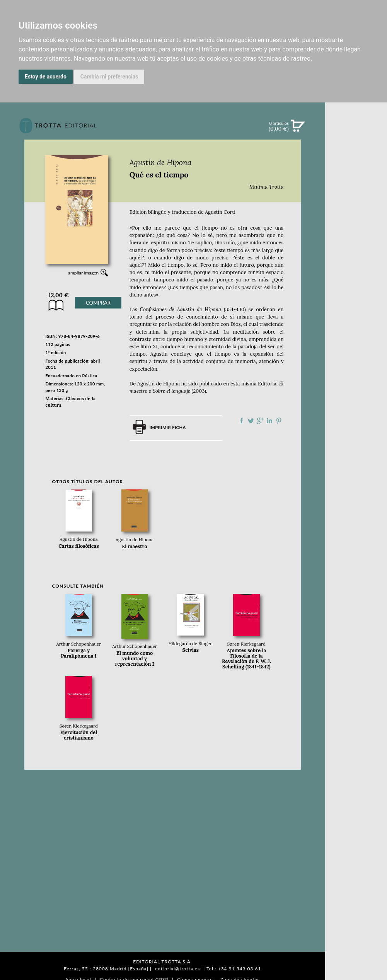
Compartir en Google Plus (260, 421)
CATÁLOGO (356, 177)
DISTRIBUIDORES (356, 399)
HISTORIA (356, 389)
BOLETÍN (356, 225)
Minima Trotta (266, 187)
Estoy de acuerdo (46, 77)
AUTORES (356, 380)
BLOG (356, 242)
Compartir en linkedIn (269, 421)
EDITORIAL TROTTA (356, 335)
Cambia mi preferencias (109, 77)
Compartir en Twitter (251, 421)
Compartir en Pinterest (279, 421)
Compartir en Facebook (242, 421)
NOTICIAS (356, 210)
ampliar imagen (83, 273)
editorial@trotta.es (177, 969)
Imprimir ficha (168, 427)
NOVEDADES (356, 162)
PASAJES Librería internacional (356, 411)
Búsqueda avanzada (356, 138)
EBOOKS (356, 193)
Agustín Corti (220, 212)
